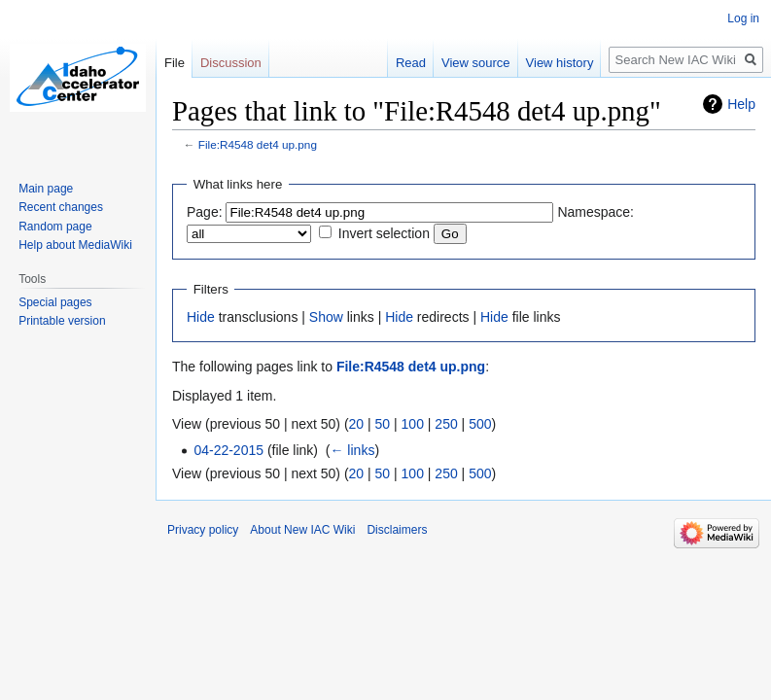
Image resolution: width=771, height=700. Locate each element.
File (175, 63)
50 (383, 424)
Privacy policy (203, 530)
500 (480, 424)
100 (413, 424)
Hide (201, 317)
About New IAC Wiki (302, 530)
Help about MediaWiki (75, 245)
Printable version (62, 321)
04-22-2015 (228, 450)
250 (446, 424)
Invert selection (384, 233)
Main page (46, 189)
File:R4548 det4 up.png (258, 144)
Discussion (231, 63)
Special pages (55, 302)
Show (326, 317)
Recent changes (61, 207)
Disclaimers (397, 530)
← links (352, 450)
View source (476, 63)
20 (357, 424)
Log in (743, 18)
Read (411, 63)
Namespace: (596, 212)
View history (560, 63)
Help (741, 104)
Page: (205, 212)
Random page (55, 227)
